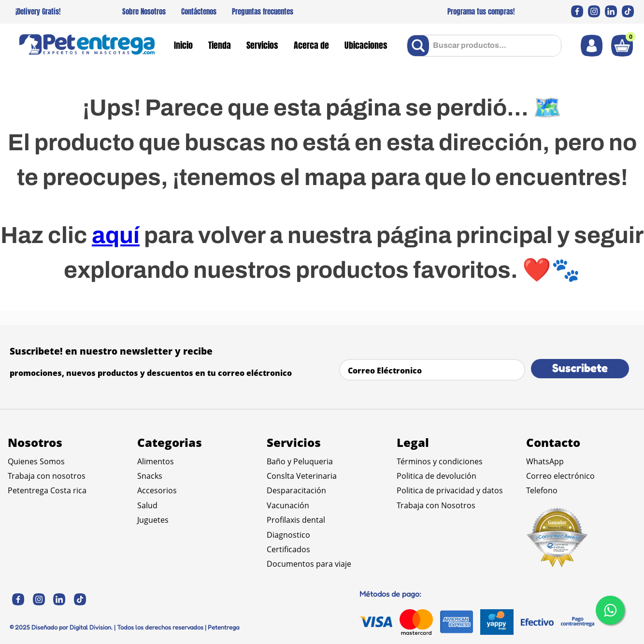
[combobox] (484, 46)
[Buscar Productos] (420, 46)
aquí (116, 235)
